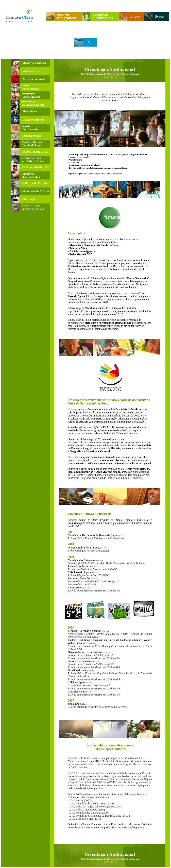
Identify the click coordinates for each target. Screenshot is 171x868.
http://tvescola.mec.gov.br (82, 442)
